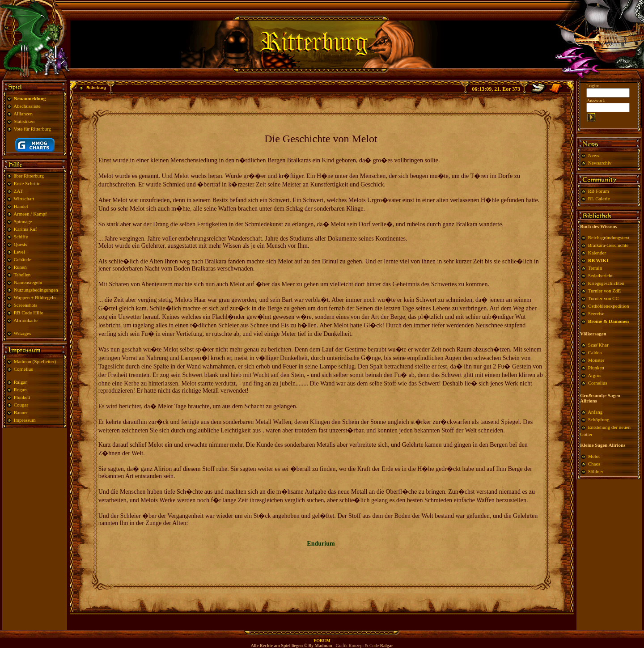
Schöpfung (599, 419)
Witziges (23, 333)
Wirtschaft (24, 199)
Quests (21, 244)
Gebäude (23, 259)
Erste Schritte (27, 183)
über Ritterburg (29, 176)
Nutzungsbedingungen (36, 290)
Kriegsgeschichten (606, 283)
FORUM (322, 641)
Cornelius (23, 369)
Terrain (595, 268)
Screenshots (26, 305)
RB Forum (599, 191)
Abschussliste (27, 106)
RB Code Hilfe (29, 313)
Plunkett (22, 397)
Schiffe (21, 237)
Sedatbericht (600, 275)
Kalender (597, 253)
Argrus (594, 375)
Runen (20, 267)
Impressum (25, 420)
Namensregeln (28, 282)
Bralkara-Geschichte (608, 245)
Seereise (596, 313)
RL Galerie (599, 199)
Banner (21, 412)
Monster (596, 360)
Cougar (21, 405)
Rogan (20, 390)
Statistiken (24, 121)
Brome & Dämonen (608, 321)
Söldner (596, 471)
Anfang (595, 412)
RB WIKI (598, 260)
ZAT (18, 191)
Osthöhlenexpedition (609, 306)
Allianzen (23, 114)
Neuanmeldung (30, 98)
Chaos (594, 464)
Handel (21, 206)
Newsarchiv (599, 163)
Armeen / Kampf (30, 214)
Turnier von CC (604, 298)
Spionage (23, 221)
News (594, 155)
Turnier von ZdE (605, 291)
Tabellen (22, 275)
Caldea (595, 352)
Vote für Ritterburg (32, 129)
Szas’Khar (598, 345)
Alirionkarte (25, 320)
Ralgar (20, 382)
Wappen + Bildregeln (35, 297)
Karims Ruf (25, 229)
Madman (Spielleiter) (35, 361)
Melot (594, 456)
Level (19, 252)
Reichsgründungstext (609, 237)
